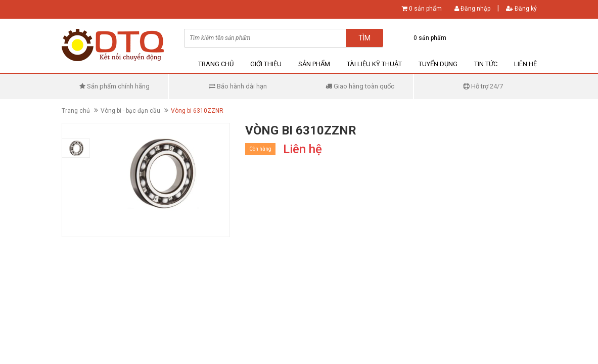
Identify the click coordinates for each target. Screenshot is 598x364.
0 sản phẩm (425, 9)
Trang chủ (216, 64)
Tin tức (486, 64)
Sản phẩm (314, 64)
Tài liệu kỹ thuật (374, 64)
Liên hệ (525, 64)
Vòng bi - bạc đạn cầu (130, 111)
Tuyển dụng (438, 64)
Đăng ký (521, 9)
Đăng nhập (472, 9)
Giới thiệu (266, 64)
